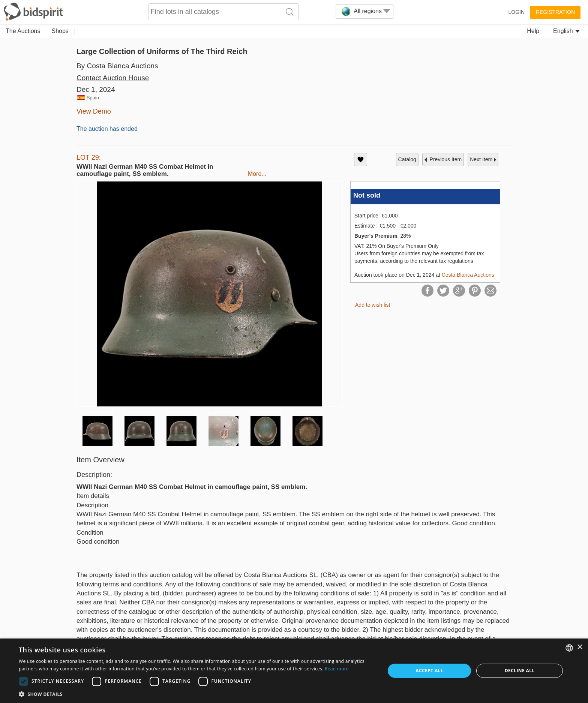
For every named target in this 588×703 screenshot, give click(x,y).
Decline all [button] (520, 671)
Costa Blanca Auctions (468, 275)
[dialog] (294, 671)
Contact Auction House (113, 78)
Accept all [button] (429, 671)
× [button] (580, 647)
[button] (196, 694)
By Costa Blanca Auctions (117, 66)
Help (533, 31)
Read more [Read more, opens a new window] (337, 669)
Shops (60, 31)
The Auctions (23, 31)
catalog (407, 159)
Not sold (367, 195)
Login (516, 12)
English (566, 31)
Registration (555, 12)
